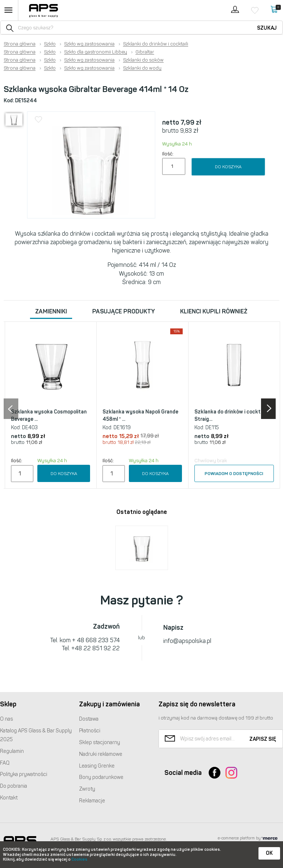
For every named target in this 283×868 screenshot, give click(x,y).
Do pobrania (14, 786)
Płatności (90, 731)
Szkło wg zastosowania (89, 44)
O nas (6, 719)
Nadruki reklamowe (101, 754)
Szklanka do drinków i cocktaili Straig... (231, 415)
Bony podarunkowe (101, 777)
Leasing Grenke (97, 766)
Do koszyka (228, 167)
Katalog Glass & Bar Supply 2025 (36, 735)
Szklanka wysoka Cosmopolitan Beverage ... (49, 415)
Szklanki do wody (142, 68)
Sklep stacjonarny (100, 742)
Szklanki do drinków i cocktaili (156, 44)
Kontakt (9, 798)
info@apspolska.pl (187, 641)
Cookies (79, 859)
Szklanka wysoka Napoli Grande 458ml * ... (140, 415)
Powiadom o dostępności (234, 474)
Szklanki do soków (143, 60)
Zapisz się (263, 739)
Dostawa (89, 719)
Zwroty (87, 789)
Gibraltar (145, 52)
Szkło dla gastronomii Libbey (96, 52)
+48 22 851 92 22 (96, 648)
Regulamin (12, 751)
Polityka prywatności (24, 774)
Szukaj (267, 28)
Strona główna (20, 44)
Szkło (50, 44)
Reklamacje (92, 801)
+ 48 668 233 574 (96, 640)
